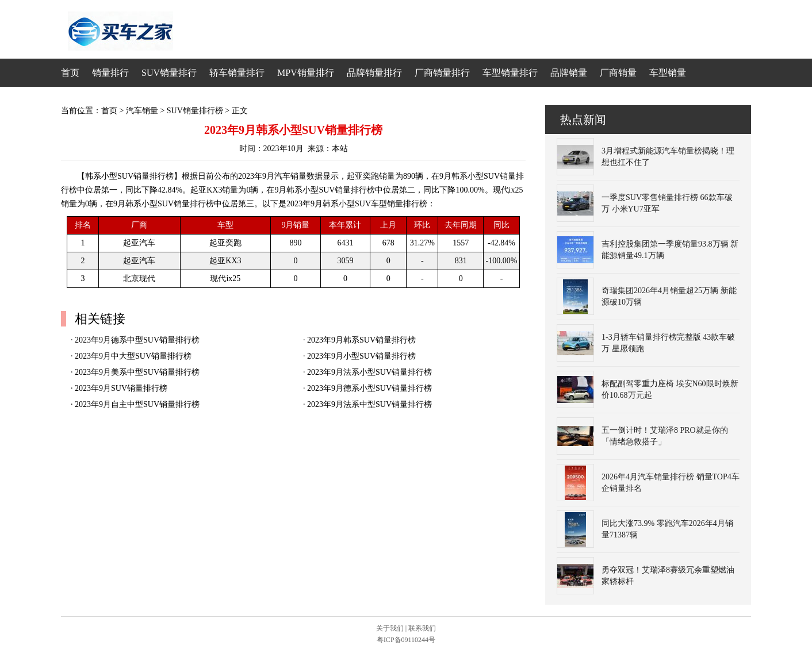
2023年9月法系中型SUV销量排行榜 (369, 404)
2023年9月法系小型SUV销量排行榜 (369, 372)
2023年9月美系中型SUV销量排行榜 (137, 372)
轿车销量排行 (237, 73)
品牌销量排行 (374, 73)
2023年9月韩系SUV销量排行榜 (361, 340)
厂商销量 (618, 73)
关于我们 (390, 628)
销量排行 (110, 73)
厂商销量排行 (442, 73)
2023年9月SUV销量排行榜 (121, 388)
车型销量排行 (510, 73)
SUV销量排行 (169, 73)
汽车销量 (142, 111)
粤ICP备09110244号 (406, 640)
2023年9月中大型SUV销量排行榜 (133, 356)
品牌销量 (569, 73)
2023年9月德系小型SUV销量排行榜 (369, 388)
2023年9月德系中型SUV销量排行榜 (137, 340)
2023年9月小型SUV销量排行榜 (361, 356)
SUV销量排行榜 (195, 111)
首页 (70, 73)
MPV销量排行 (306, 73)
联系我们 (422, 628)
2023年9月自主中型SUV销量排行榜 (137, 404)
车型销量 (668, 73)
